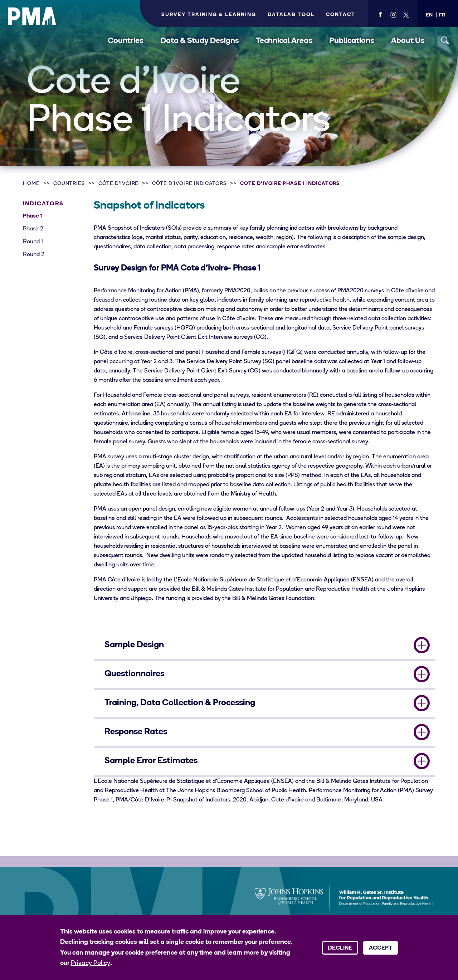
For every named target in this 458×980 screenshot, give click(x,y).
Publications (352, 41)
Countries (126, 41)
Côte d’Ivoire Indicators (189, 184)
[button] (429, 15)
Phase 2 (33, 229)
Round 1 (33, 242)
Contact (341, 15)
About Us (408, 41)
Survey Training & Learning (209, 15)
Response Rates (136, 732)
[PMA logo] (32, 16)
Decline (340, 948)
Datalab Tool (291, 15)
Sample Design (134, 645)
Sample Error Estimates (151, 761)
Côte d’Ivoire (118, 184)
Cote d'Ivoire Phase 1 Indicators (290, 184)
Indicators (43, 204)
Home (31, 184)
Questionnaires (134, 674)
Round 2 (34, 255)
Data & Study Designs (200, 41)
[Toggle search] (445, 41)
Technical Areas (284, 41)
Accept (381, 948)
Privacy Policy (91, 963)
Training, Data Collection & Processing (180, 703)
